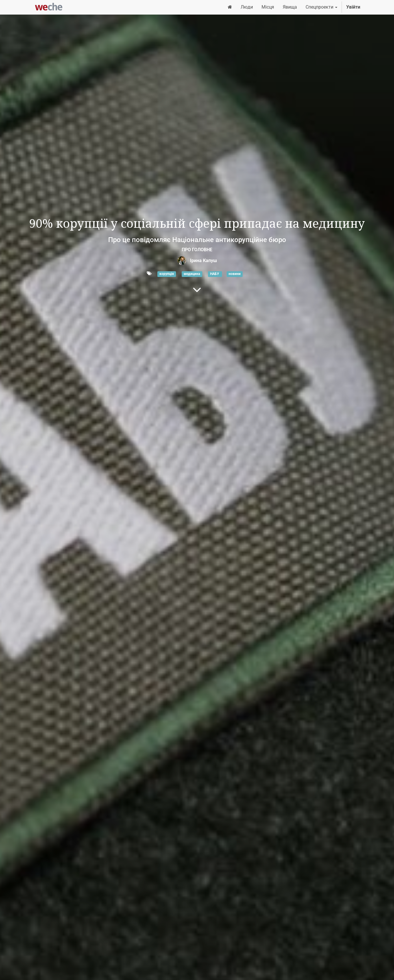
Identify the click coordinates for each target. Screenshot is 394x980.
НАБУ (215, 274)
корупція (167, 274)
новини (235, 274)
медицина (192, 274)
